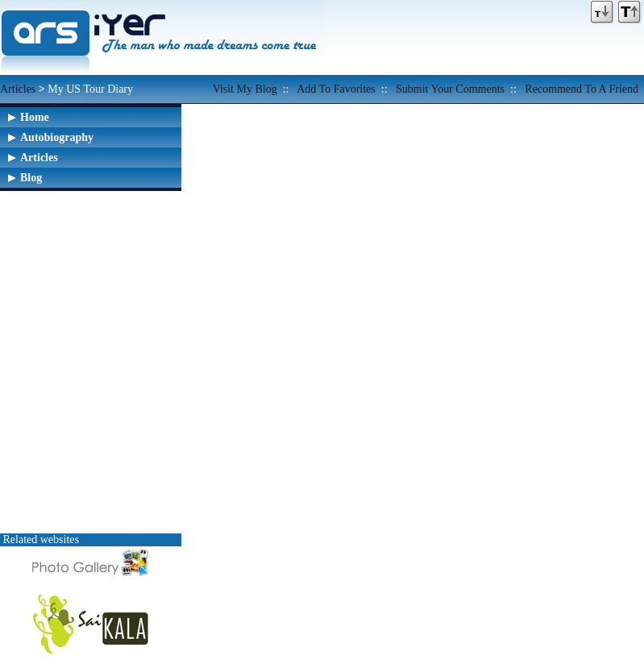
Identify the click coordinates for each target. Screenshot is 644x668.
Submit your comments (450, 89)
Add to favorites (336, 89)
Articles (18, 89)
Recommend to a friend (582, 89)
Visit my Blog (245, 89)
